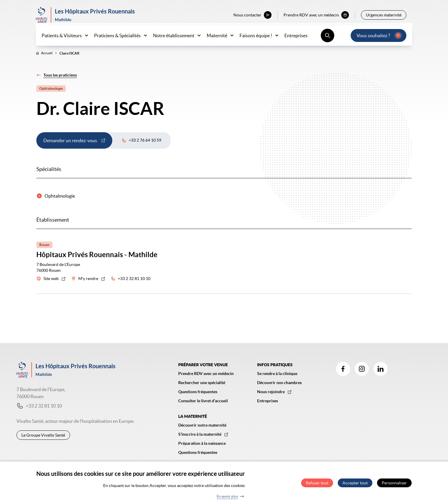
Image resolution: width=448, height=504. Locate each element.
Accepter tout (355, 483)
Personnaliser (394, 483)
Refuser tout (317, 483)
